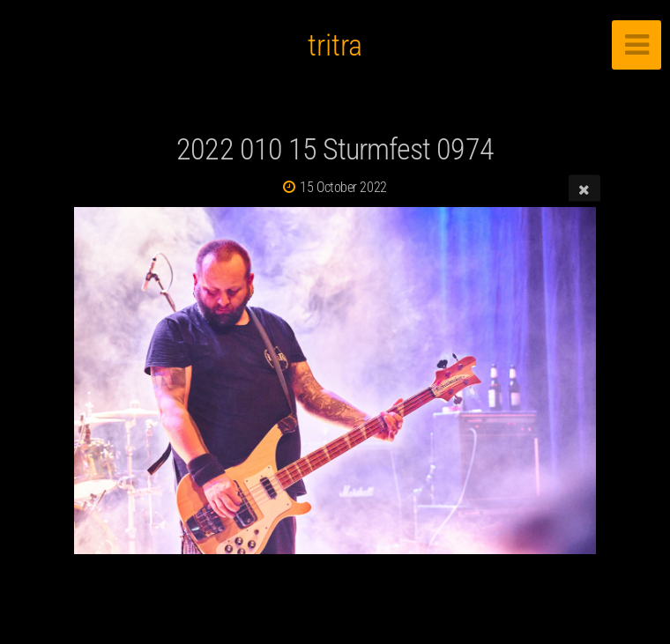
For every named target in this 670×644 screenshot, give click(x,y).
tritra (335, 45)
